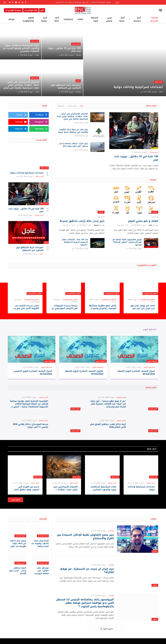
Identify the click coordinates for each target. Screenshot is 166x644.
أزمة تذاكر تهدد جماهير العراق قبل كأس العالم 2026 (108, 430)
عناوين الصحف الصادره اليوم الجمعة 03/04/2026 (84, 373)
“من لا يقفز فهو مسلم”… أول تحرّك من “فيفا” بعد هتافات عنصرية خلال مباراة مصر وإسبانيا (108, 405)
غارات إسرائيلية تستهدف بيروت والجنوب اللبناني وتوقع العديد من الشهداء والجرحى (21, 48)
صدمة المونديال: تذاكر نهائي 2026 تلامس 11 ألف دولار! (30, 430)
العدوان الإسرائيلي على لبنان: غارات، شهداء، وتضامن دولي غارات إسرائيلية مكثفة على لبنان (22, 83)
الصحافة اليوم (94, 19)
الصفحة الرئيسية (154, 19)
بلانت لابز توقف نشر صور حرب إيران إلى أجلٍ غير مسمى (143, 307)
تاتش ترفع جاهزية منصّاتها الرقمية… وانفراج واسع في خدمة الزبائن (103, 307)
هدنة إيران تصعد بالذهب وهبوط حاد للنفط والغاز (40, 549)
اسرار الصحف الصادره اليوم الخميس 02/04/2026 (33, 373)
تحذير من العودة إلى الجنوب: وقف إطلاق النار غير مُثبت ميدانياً (27, 494)
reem (161, 92)
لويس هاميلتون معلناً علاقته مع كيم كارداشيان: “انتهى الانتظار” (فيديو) (127, 242)
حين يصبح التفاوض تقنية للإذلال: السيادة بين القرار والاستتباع (87, 542)
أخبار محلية (122, 19)
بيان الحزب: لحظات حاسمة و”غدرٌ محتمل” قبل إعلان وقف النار (74, 145)
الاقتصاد (43, 525)
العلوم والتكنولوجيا (28, 19)
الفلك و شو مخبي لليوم (143, 221)
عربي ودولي (109, 19)
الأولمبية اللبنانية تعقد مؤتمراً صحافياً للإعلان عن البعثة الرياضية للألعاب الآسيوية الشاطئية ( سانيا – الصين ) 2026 (29, 405)
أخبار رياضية (44, 19)
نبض (42, 10)
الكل (82, 106)
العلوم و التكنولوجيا (147, 265)
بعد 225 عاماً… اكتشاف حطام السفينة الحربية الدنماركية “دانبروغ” (75, 242)
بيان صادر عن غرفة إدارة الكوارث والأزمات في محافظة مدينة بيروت (73, 131)
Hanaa (78, 55)
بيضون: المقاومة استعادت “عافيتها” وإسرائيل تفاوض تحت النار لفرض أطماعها (82, 2)
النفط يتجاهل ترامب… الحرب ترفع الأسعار (18, 576)
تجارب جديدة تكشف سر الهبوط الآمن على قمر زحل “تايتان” (26, 307)
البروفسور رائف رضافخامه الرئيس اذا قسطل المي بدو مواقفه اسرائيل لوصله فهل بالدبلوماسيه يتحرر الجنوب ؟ (88, 609)
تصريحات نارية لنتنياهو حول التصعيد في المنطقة (65, 86)
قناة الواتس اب (31, 10)
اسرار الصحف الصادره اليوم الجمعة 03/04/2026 (136, 373)
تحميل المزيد (107, 634)
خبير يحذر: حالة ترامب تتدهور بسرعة (82, 221)
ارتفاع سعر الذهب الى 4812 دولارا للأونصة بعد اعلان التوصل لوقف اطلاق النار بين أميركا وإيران (18, 549)
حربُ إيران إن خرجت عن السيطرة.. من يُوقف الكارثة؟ (86, 576)
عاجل (78, 80)
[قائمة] (160, 10)
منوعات (11, 19)
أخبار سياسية (137, 19)
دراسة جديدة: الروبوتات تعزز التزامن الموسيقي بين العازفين (64, 307)
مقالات (80, 19)
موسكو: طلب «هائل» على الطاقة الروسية (40, 576)
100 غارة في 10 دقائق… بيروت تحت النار (63, 50)
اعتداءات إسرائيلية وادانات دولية (137, 87)
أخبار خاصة (57, 19)
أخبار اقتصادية (43, 541)
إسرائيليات (68, 19)
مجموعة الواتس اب (13, 10)
